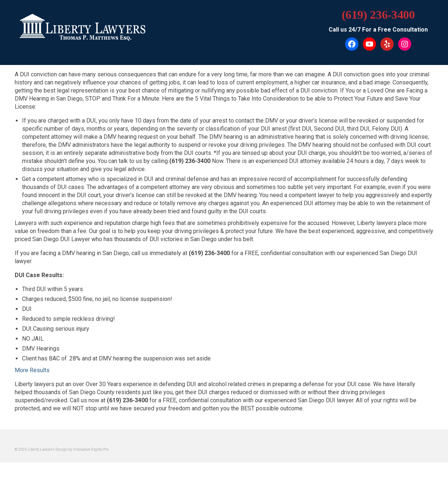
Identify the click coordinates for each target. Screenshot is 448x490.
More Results (32, 370)
